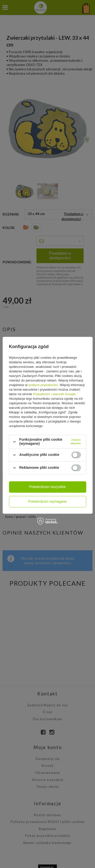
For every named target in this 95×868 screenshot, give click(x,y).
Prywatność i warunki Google (54, 394)
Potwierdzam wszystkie (48, 487)
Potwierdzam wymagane (48, 501)
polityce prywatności (43, 385)
